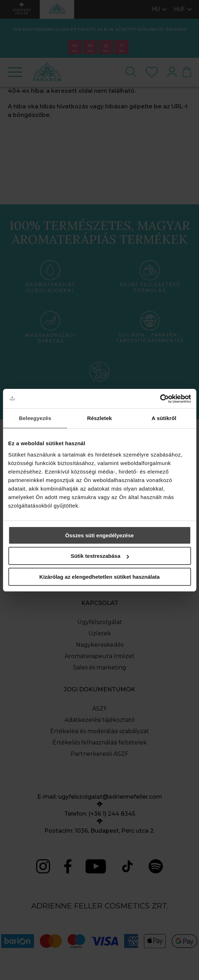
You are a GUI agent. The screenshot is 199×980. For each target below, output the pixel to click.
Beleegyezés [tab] (35, 418)
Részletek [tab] (99, 418)
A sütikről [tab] (164, 418)
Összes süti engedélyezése (99, 535)
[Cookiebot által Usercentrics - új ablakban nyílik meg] (160, 399)
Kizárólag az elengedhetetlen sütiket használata (99, 577)
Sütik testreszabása (100, 556)
